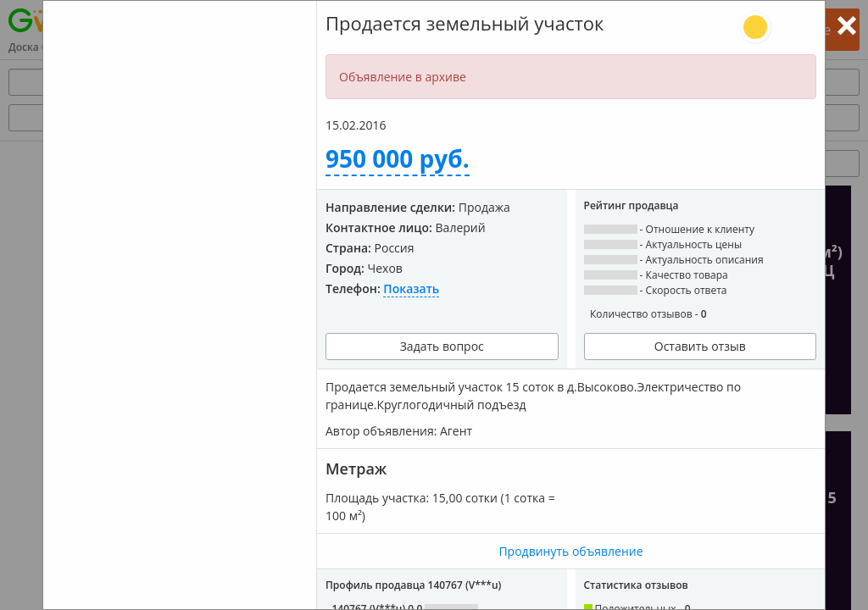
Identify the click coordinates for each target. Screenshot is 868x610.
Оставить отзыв (700, 346)
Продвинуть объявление (570, 551)
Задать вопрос (442, 346)
